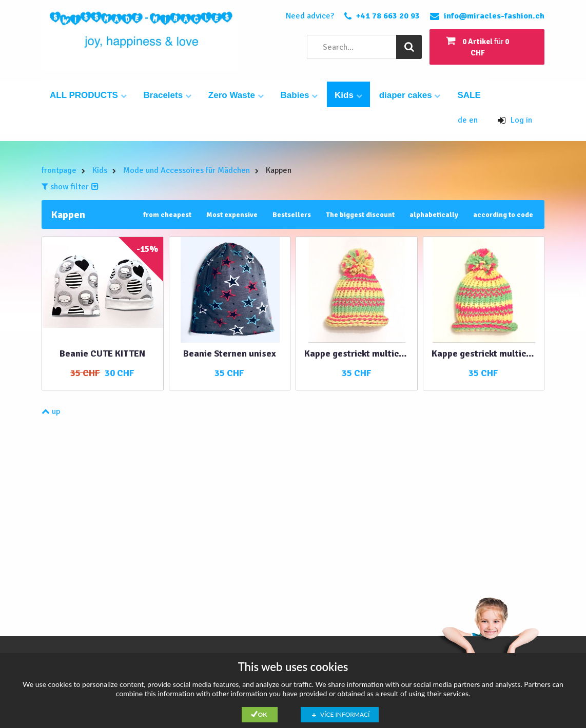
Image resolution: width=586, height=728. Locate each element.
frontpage (59, 170)
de (463, 120)
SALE (469, 95)
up (51, 411)
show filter (70, 187)
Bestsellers (292, 215)
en (473, 120)
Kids (348, 95)
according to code (503, 215)
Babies (299, 95)
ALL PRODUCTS (88, 95)
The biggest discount (360, 215)
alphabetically (434, 215)
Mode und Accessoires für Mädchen (187, 170)
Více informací (345, 714)
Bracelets (168, 95)
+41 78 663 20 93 (388, 16)
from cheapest (167, 215)
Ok (263, 714)
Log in (515, 120)
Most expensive (232, 215)
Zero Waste (236, 95)
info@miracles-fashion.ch (494, 16)
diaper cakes (410, 95)
